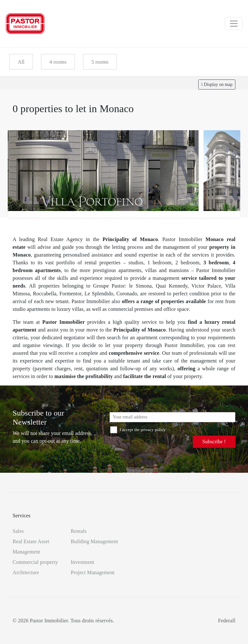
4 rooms (58, 62)
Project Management (93, 572)
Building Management (94, 541)
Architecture (26, 572)
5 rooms (100, 62)
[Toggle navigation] (234, 24)
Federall (227, 621)
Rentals (79, 531)
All (21, 62)
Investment (83, 562)
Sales (18, 531)
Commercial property (35, 562)
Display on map (217, 84)
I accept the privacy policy (138, 430)
